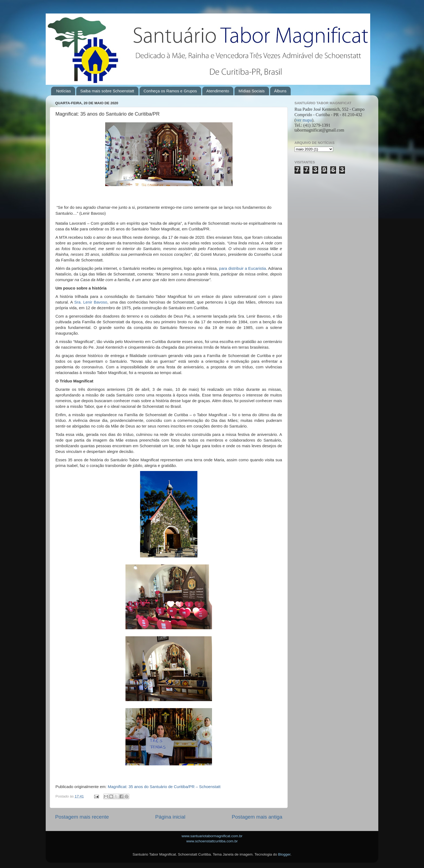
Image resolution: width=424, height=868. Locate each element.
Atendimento (218, 91)
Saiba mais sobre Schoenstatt (107, 91)
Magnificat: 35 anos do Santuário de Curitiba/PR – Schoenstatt (164, 787)
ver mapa (304, 120)
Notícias (64, 91)
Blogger (284, 854)
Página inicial (170, 817)
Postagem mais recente (82, 817)
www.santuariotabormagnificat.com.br (212, 836)
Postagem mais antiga (257, 817)
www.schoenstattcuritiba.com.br (212, 841)
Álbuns (280, 91)
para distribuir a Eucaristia (243, 268)
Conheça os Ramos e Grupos (170, 91)
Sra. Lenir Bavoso (91, 302)
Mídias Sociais (252, 91)
